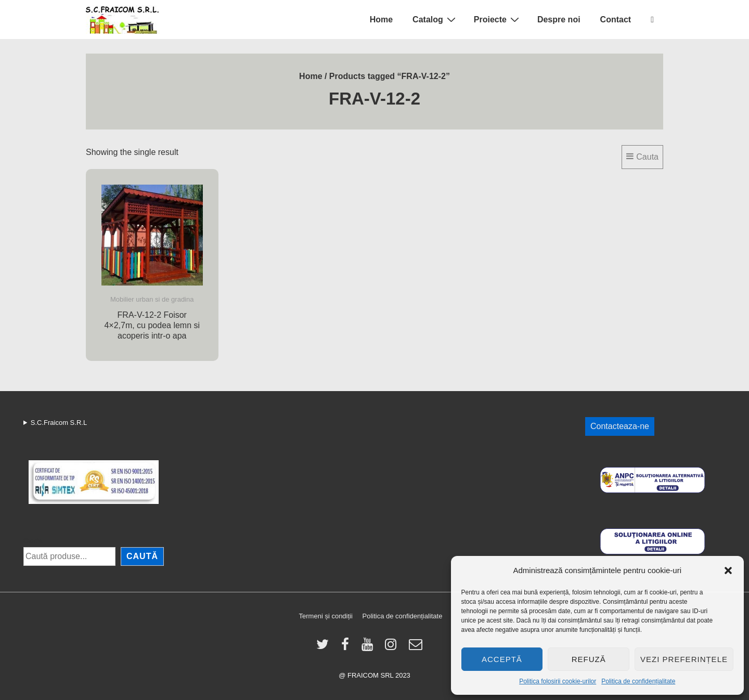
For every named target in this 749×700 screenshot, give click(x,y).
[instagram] (393, 648)
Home (381, 20)
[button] (728, 571)
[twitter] (325, 648)
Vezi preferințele (684, 659)
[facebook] (347, 648)
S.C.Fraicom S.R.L (59, 423)
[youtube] (370, 648)
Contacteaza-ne (620, 426)
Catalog (435, 19)
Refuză (589, 659)
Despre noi (559, 20)
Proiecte (498, 19)
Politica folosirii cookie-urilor (558, 681)
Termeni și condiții (326, 616)
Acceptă (502, 659)
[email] (417, 648)
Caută (33, 541)
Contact (616, 20)
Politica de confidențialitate (638, 681)
